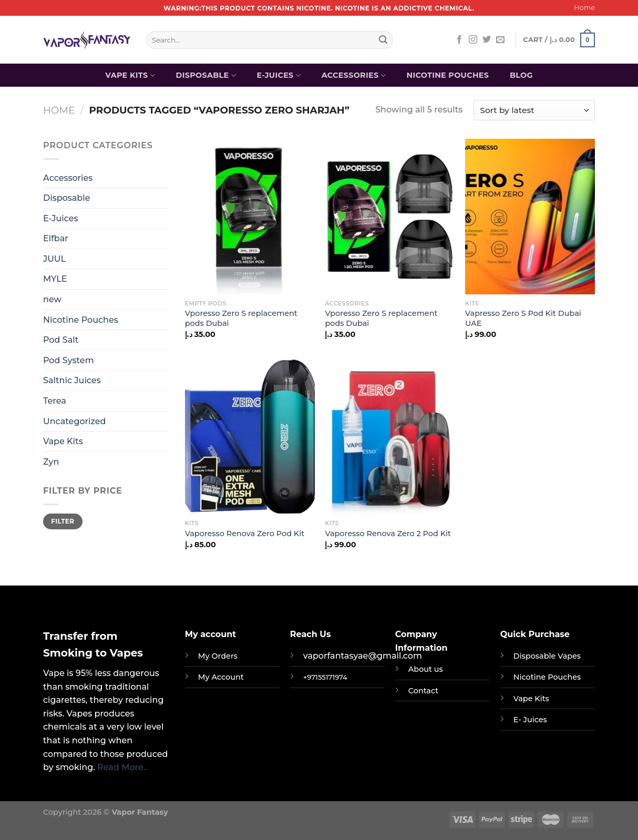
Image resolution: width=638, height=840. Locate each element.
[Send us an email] (500, 40)
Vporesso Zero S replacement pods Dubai (241, 318)
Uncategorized (74, 421)
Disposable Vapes (547, 656)
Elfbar (56, 238)
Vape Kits (130, 75)
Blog (521, 75)
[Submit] (383, 40)
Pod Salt (61, 340)
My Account (221, 677)
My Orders (218, 656)
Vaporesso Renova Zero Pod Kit (245, 534)
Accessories (354, 75)
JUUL (54, 259)
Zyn (51, 462)
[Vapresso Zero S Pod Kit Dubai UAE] (530, 217)
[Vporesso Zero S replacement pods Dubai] (250, 217)
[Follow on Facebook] (459, 40)
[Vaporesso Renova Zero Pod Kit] (250, 437)
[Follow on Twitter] (487, 40)
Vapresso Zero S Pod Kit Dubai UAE (523, 318)
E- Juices (530, 720)
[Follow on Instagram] (473, 40)
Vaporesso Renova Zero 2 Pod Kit (388, 534)
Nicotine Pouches (447, 75)
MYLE (55, 279)
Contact (423, 691)
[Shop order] (534, 110)
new (52, 299)
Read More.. (122, 767)
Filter (63, 521)
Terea (55, 401)
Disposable (206, 75)
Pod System (69, 360)
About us (426, 669)
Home (584, 8)
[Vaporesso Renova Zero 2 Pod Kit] (390, 437)
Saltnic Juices (72, 380)
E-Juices (279, 75)
